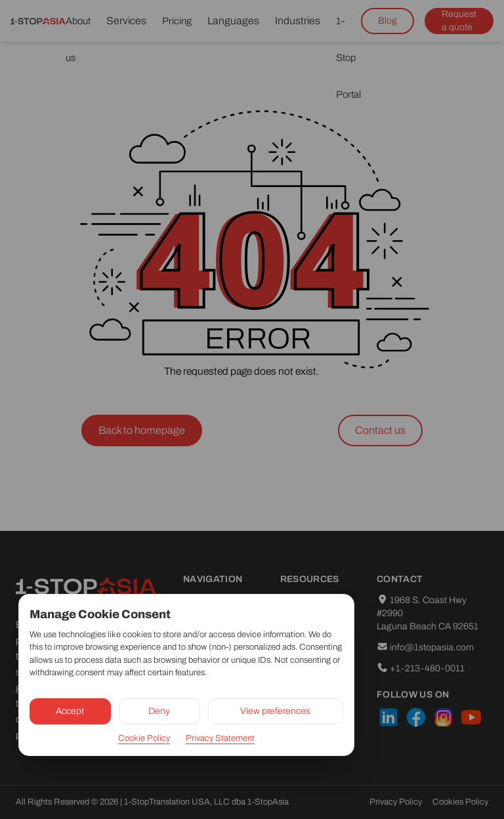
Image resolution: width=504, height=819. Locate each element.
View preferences (275, 711)
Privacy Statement (220, 738)
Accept (70, 711)
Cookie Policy (144, 738)
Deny (159, 711)
